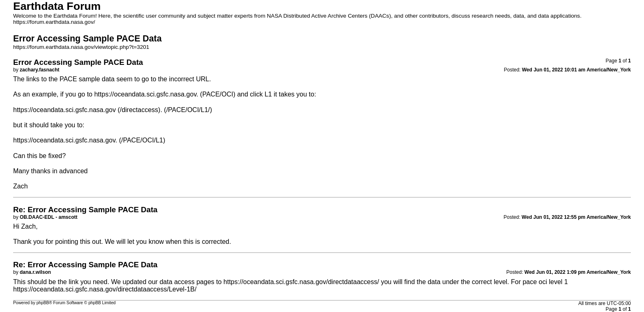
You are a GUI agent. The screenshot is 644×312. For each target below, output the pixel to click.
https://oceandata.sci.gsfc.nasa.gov (145, 94)
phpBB (43, 303)
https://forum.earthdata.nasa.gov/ (54, 22)
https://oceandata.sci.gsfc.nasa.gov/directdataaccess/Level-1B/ (105, 289)
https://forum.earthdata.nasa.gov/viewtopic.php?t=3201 (81, 47)
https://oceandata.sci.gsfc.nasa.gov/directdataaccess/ (301, 282)
